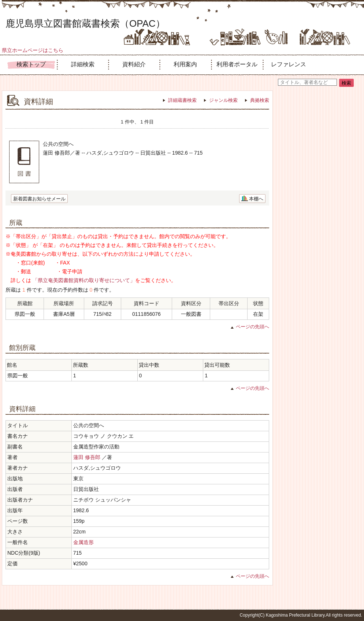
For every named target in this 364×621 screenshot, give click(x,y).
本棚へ (256, 199)
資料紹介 (134, 64)
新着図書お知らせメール (39, 199)
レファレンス (289, 64)
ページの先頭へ (252, 327)
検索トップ (31, 64)
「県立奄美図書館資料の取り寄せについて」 (84, 280)
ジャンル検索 (223, 100)
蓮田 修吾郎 (87, 457)
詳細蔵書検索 (182, 100)
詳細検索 (83, 64)
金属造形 (83, 542)
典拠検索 (260, 100)
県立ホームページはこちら (33, 50)
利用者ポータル (237, 64)
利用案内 (185, 64)
